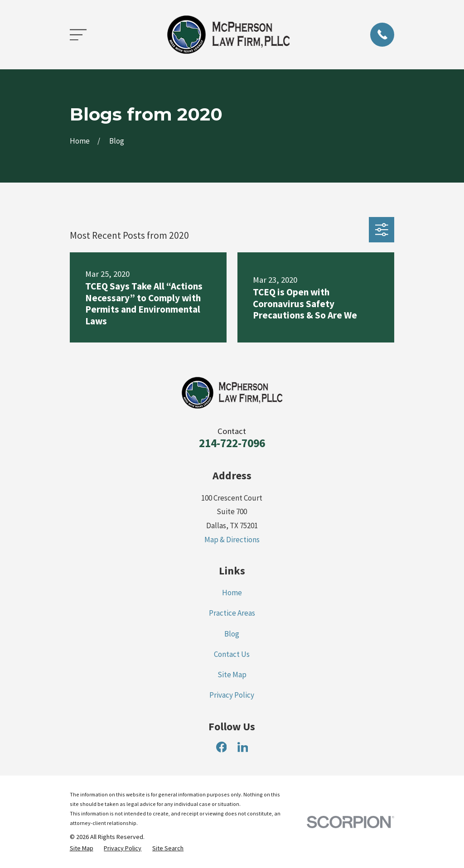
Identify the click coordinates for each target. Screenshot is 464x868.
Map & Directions (232, 540)
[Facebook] (222, 747)
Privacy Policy (232, 695)
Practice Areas (232, 613)
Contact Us (232, 654)
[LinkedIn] (243, 747)
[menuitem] (82, 849)
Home (232, 593)
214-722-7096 (232, 443)
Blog (232, 634)
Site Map (232, 675)
